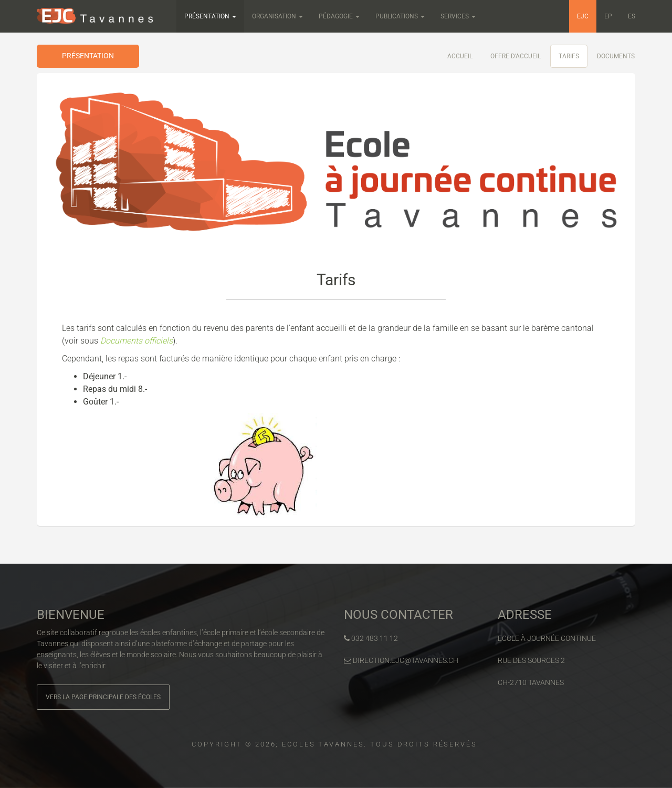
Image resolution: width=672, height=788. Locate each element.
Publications (400, 16)
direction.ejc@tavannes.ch (401, 660)
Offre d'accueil (516, 56)
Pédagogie (339, 16)
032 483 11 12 (371, 638)
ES (632, 16)
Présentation (210, 16)
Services (458, 16)
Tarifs (569, 56)
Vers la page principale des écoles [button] (103, 697)
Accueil (460, 56)
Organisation (277, 16)
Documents (616, 56)
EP (608, 16)
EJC (583, 16)
